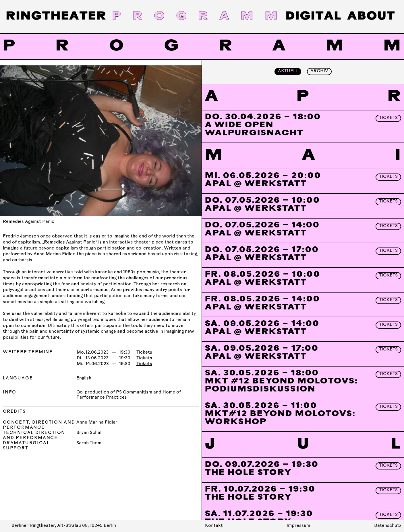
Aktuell (288, 71)
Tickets (144, 353)
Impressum (298, 526)
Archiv (319, 71)
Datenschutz (388, 526)
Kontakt (214, 526)
